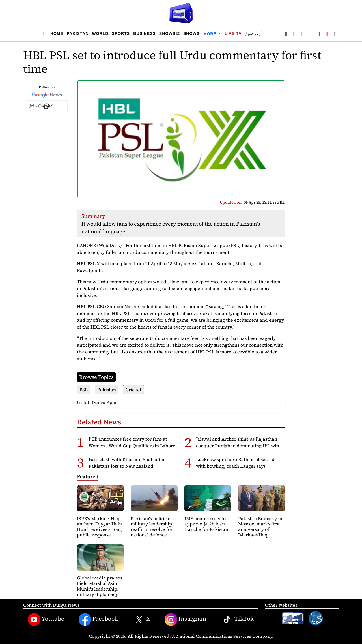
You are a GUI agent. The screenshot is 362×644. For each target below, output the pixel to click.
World (100, 33)
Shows (191, 33)
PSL (84, 390)
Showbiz (170, 33)
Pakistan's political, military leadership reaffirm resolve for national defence (152, 527)
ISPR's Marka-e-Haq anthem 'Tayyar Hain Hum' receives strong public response (99, 527)
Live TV (233, 33)
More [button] (211, 34)
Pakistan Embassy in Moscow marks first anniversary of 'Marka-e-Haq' (260, 527)
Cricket (133, 390)
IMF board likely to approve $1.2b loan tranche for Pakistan (206, 524)
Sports (121, 33)
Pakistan (78, 33)
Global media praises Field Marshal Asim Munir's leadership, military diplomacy (100, 586)
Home (57, 33)
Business (145, 33)
